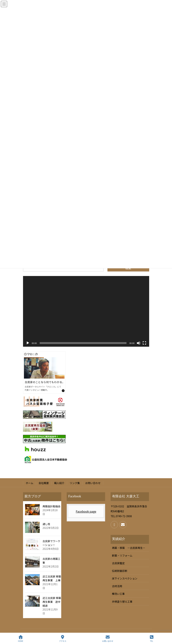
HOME (21, 639)
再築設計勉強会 (52, 506)
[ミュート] (139, 343)
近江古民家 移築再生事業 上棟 (52, 578)
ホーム (30, 483)
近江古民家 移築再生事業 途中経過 (52, 602)
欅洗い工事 (118, 594)
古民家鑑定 (118, 563)
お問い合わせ (93, 483)
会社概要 (44, 483)
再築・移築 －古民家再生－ (128, 548)
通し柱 (46, 524)
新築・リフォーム (122, 555)
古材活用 (117, 586)
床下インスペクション (125, 578)
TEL (152, 639)
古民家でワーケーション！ (52, 543)
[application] (86, 311)
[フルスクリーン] (144, 343)
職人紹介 (59, 483)
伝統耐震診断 (120, 571)
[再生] (28, 343)
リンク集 (75, 483)
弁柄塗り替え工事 (122, 602)
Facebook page (86, 511)
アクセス (63, 639)
